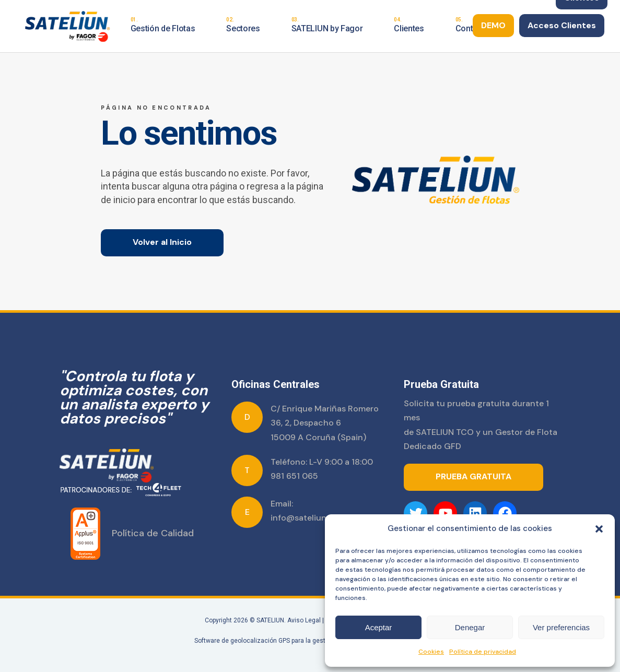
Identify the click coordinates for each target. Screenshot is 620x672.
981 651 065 (294, 476)
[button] (599, 529)
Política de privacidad (483, 652)
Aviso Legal (304, 620)
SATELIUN (270, 620)
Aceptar (379, 627)
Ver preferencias (561, 627)
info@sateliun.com (308, 518)
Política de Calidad (153, 533)
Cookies (431, 652)
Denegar (470, 627)
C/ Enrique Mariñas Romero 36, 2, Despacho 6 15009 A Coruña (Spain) (325, 423)
